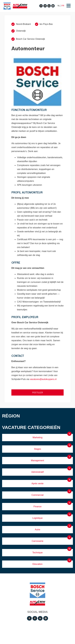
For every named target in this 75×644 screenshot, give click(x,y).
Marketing (37, 437)
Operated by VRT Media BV (38, 629)
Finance (38, 507)
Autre (37, 530)
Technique (38, 553)
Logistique (38, 518)
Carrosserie (38, 541)
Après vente (37, 483)
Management (37, 460)
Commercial (37, 495)
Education (37, 564)
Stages (37, 449)
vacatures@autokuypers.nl (43, 379)
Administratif (37, 472)
